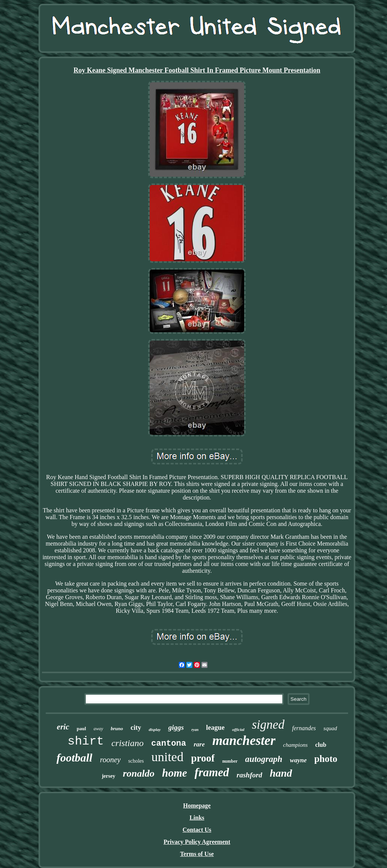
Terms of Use (197, 854)
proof (203, 758)
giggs (176, 727)
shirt (86, 741)
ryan (195, 730)
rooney (110, 760)
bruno (117, 728)
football (74, 758)
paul (81, 728)
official (238, 729)
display (155, 729)
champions (295, 745)
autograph (264, 759)
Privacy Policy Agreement (197, 842)
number (230, 761)
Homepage (197, 806)
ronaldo (139, 773)
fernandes (304, 728)
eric (63, 727)
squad (330, 728)
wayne (298, 760)
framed (212, 772)
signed (268, 725)
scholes (136, 761)
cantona (169, 744)
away (98, 729)
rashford (249, 775)
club (321, 745)
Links (197, 818)
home (175, 773)
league (215, 728)
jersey (108, 776)
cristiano (128, 743)
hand (281, 773)
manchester (244, 741)
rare (199, 744)
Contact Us (197, 830)
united (167, 757)
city (136, 728)
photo (326, 759)
